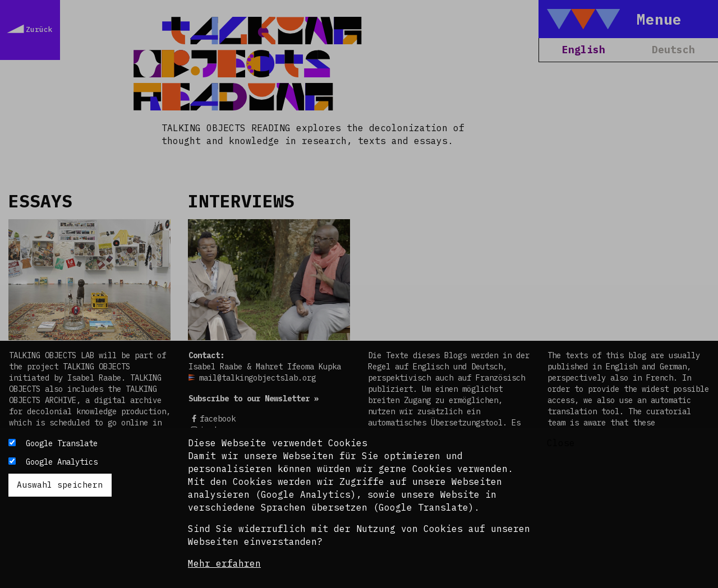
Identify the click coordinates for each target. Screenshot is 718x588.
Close (561, 443)
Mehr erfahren (224, 563)
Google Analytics (62, 462)
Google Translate (62, 443)
